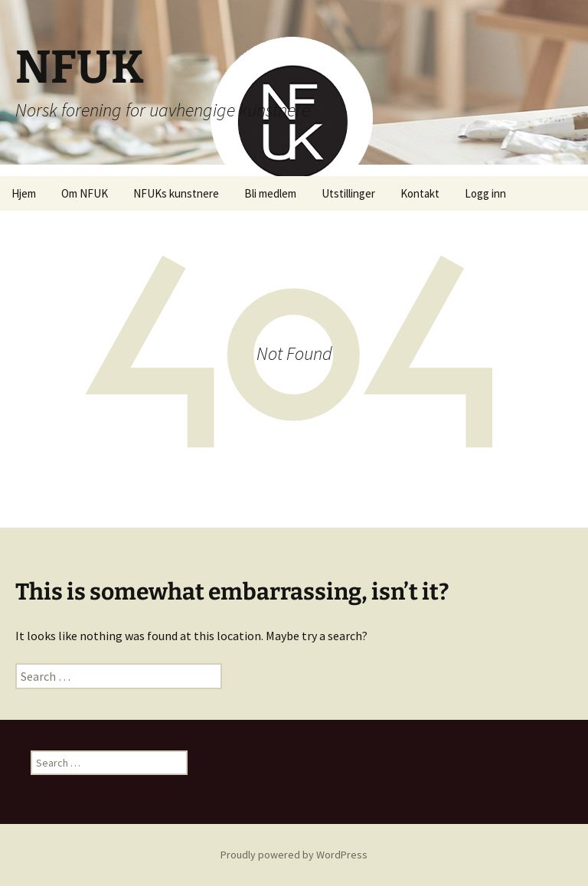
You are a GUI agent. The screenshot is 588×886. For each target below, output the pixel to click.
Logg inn (485, 193)
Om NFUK (85, 193)
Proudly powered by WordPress (294, 855)
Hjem (24, 193)
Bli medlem (270, 193)
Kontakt (420, 193)
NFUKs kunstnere (176, 193)
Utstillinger (348, 193)
